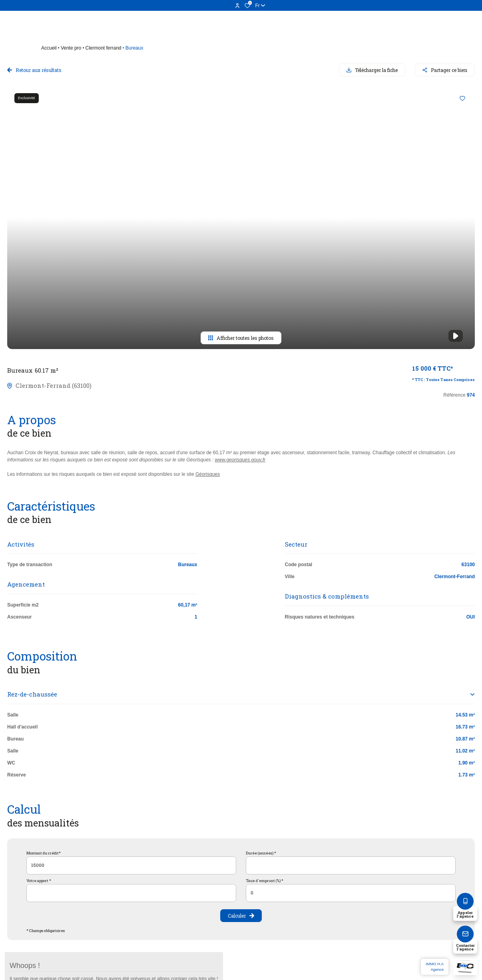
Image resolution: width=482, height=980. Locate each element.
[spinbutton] (351, 893)
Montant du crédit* (44, 853)
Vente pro (71, 48)
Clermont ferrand (103, 48)
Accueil (49, 48)
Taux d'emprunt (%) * (265, 881)
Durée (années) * (261, 853)
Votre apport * (39, 881)
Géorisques (208, 474)
